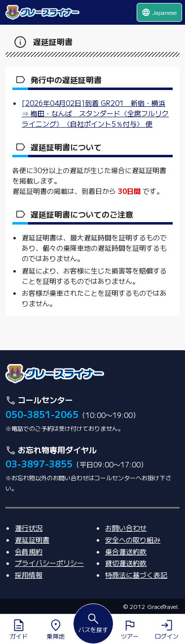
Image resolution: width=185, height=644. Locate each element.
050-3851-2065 (42, 414)
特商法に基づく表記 (136, 575)
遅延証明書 (32, 540)
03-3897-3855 (39, 463)
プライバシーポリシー (49, 563)
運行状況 (29, 528)
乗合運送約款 (126, 552)
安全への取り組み (133, 540)
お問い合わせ (126, 528)
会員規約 (29, 552)
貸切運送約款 (126, 563)
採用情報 (29, 575)
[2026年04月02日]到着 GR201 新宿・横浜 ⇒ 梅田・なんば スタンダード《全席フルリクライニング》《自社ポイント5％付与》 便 (95, 113)
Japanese (159, 12)
